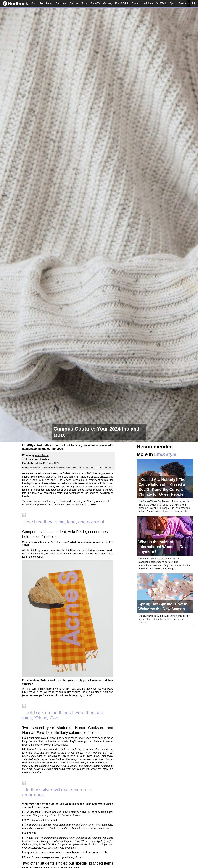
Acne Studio (57, 554)
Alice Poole (42, 455)
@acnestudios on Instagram (72, 467)
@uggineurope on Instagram (99, 467)
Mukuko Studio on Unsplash (45, 467)
